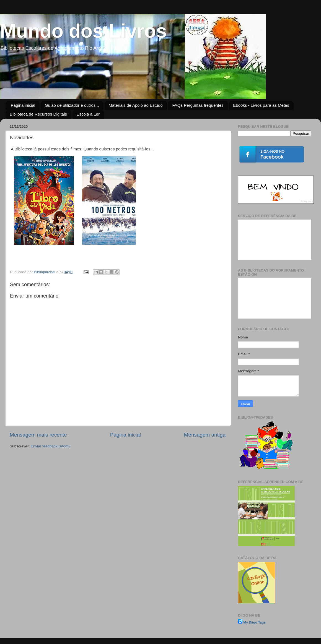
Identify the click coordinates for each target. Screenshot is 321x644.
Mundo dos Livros (83, 31)
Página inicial (23, 105)
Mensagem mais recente (38, 435)
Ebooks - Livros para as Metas (261, 105)
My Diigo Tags (254, 622)
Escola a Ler (88, 114)
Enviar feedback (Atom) (50, 446)
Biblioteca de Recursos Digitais (38, 114)
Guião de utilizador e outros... (72, 105)
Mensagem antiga (205, 435)
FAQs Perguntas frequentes (198, 105)
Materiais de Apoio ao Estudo (136, 105)
